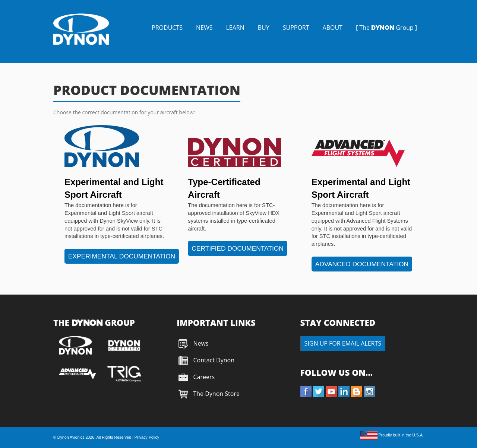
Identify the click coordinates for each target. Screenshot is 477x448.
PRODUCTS (167, 28)
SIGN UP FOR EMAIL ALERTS (343, 343)
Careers (204, 377)
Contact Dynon (213, 360)
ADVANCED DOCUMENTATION (362, 264)
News (201, 343)
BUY (264, 28)
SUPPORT (296, 28)
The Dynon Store (216, 394)
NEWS (204, 28)
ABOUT (333, 28)
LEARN (235, 28)
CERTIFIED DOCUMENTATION (237, 248)
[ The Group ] (386, 28)
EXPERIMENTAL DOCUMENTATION (122, 256)
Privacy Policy (147, 437)
